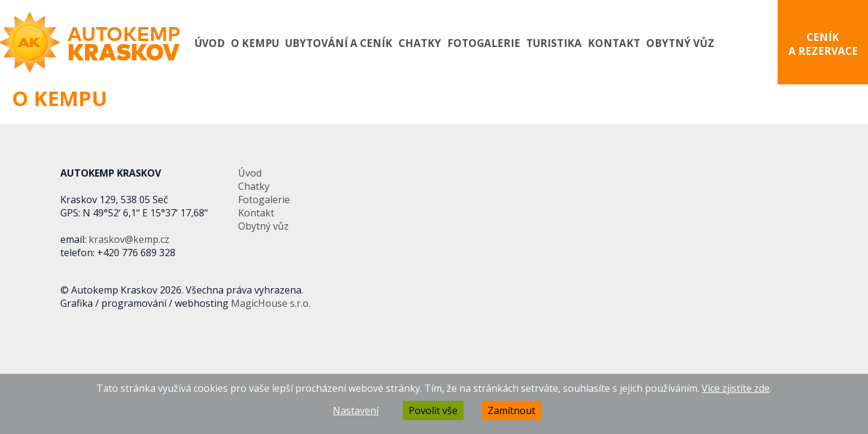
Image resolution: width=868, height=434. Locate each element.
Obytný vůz (680, 43)
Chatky (420, 43)
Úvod (210, 43)
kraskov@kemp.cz (129, 239)
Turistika (554, 43)
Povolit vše (433, 410)
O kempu (255, 43)
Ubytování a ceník (339, 43)
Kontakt (614, 43)
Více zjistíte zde (736, 388)
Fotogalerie (484, 43)
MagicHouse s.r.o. (271, 303)
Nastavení (356, 410)
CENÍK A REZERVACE (823, 44)
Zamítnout (511, 410)
